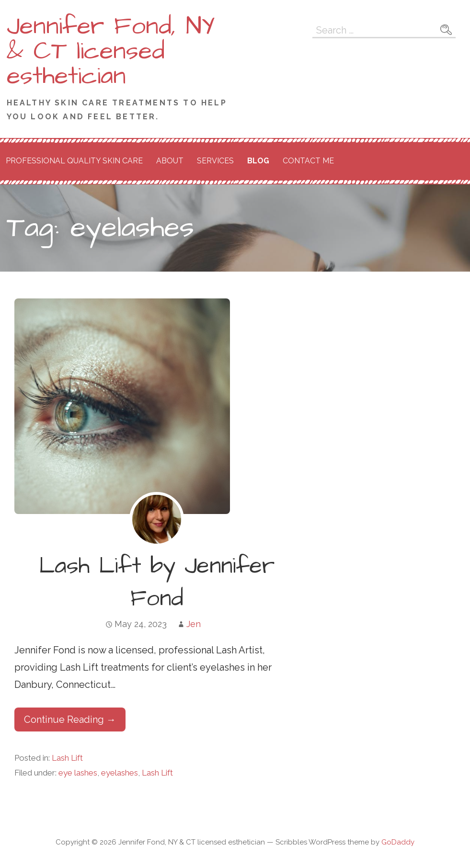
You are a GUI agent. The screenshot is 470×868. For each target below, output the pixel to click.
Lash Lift (67, 758)
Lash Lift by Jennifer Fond (157, 582)
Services (215, 161)
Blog (258, 161)
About (170, 161)
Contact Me (308, 161)
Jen (194, 624)
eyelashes (120, 773)
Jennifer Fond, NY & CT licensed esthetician (111, 51)
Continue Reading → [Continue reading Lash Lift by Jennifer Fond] (70, 720)
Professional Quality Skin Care (74, 161)
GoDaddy (398, 842)
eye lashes (78, 773)
